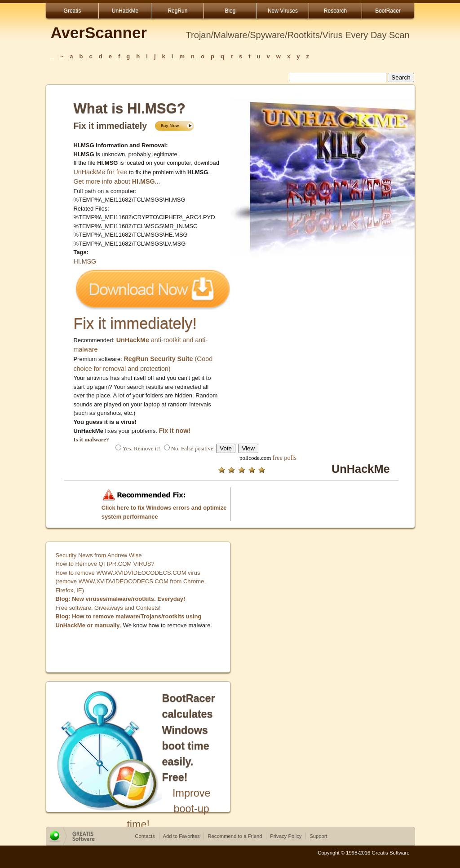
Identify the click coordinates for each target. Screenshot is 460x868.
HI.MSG (85, 261)
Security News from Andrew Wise (98, 555)
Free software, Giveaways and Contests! (108, 608)
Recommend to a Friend (235, 836)
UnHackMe (125, 11)
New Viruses (283, 11)
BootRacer (388, 11)
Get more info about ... (117, 181)
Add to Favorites (181, 836)
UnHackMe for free (100, 172)
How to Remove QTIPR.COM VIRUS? (105, 564)
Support (318, 836)
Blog (230, 11)
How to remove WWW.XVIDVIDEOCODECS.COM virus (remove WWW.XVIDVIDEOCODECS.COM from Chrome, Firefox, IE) (130, 582)
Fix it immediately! (135, 323)
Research (335, 11)
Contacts (145, 836)
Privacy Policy (286, 836)
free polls (285, 458)
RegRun (177, 11)
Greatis (73, 11)
